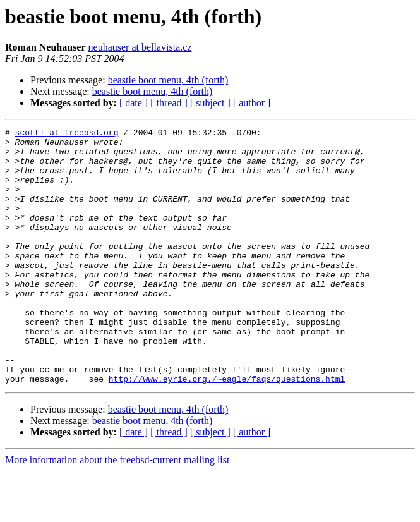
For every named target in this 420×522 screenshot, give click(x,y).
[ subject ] (210, 103)
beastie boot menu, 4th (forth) (168, 80)
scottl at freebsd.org (67, 134)
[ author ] (252, 103)
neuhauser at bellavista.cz (140, 47)
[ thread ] (169, 103)
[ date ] (134, 103)
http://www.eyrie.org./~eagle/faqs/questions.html (227, 430)
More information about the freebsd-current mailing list (117, 511)
